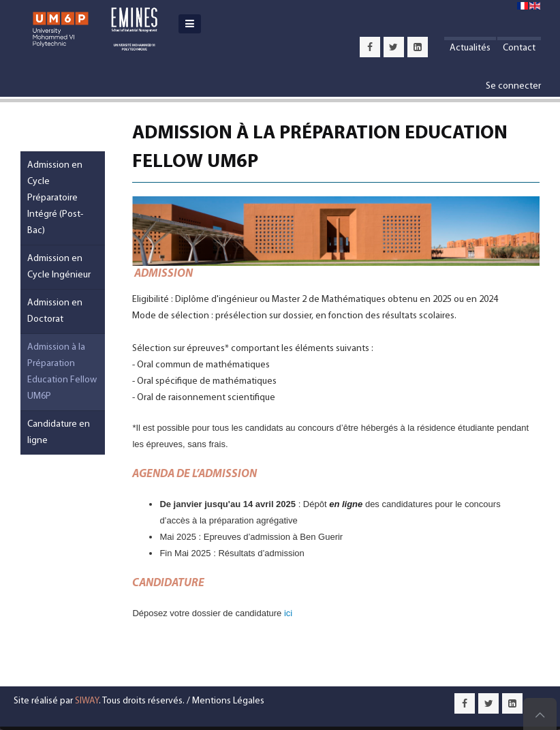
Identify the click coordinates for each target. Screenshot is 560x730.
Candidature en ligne (59, 432)
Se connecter (513, 86)
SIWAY (87, 701)
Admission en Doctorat (55, 311)
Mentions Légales (228, 701)
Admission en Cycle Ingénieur (59, 267)
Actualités (470, 48)
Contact (519, 48)
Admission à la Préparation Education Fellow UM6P (62, 372)
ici (288, 613)
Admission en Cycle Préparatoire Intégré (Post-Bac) (55, 198)
